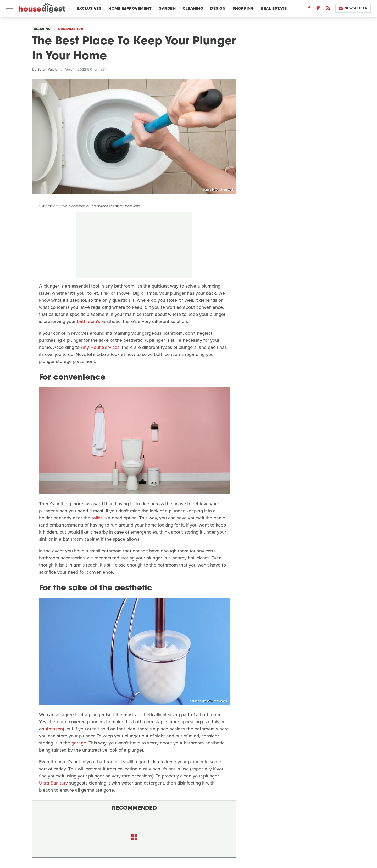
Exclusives (89, 8)
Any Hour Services (100, 347)
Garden (167, 8)
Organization (71, 29)
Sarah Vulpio (48, 69)
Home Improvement (130, 8)
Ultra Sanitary (53, 783)
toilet (97, 518)
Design (218, 8)
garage (79, 743)
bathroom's (88, 321)
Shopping (243, 8)
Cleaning (193, 8)
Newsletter (353, 8)
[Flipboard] (319, 9)
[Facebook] (309, 9)
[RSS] (328, 9)
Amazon (54, 729)
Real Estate (274, 8)
